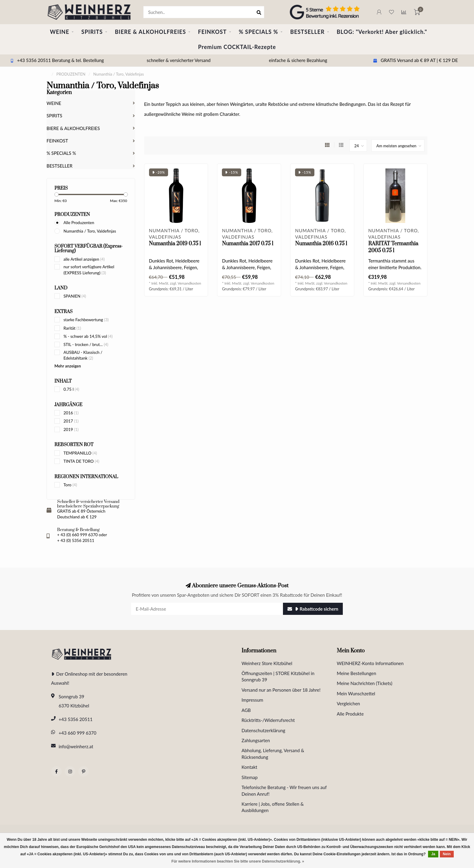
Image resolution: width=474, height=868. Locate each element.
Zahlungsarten (256, 740)
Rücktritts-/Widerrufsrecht (268, 720)
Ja (433, 854)
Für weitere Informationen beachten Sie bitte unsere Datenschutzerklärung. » (238, 861)
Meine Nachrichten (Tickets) (365, 683)
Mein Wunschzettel (356, 693)
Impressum (252, 700)
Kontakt (249, 767)
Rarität (72, 328)
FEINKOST (212, 32)
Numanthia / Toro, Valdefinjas (90, 231)
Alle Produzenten (79, 223)
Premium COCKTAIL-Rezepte (237, 47)
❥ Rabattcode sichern (313, 609)
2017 (71, 421)
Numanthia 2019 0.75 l (175, 244)
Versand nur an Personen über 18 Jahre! (281, 690)
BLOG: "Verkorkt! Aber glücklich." (382, 32)
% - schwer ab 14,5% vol (88, 336)
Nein (447, 854)
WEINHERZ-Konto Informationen (370, 663)
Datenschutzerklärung (263, 730)
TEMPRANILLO (80, 453)
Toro (70, 485)
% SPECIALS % (258, 32)
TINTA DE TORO (81, 461)
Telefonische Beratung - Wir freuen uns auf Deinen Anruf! (284, 790)
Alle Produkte (350, 714)
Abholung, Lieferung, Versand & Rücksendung (273, 754)
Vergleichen (348, 703)
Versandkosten (190, 283)
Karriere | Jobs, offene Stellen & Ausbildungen (273, 807)
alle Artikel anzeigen (84, 259)
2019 (71, 429)
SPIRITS (92, 32)
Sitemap (250, 777)
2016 (71, 413)
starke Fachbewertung (86, 320)
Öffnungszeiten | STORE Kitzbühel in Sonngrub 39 (278, 676)
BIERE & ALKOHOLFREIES (150, 32)
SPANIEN (75, 296)
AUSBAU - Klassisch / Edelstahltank (83, 355)
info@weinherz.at (76, 746)
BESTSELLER (307, 32)
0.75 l (71, 389)
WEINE (60, 32)
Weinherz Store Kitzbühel (267, 663)
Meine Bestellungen (356, 673)
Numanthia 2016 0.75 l (321, 244)
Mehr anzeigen (68, 366)
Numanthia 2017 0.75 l (247, 244)
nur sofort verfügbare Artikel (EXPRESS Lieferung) (89, 270)
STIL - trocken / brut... (86, 344)
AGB (246, 710)
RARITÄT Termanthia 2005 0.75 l (393, 247)
